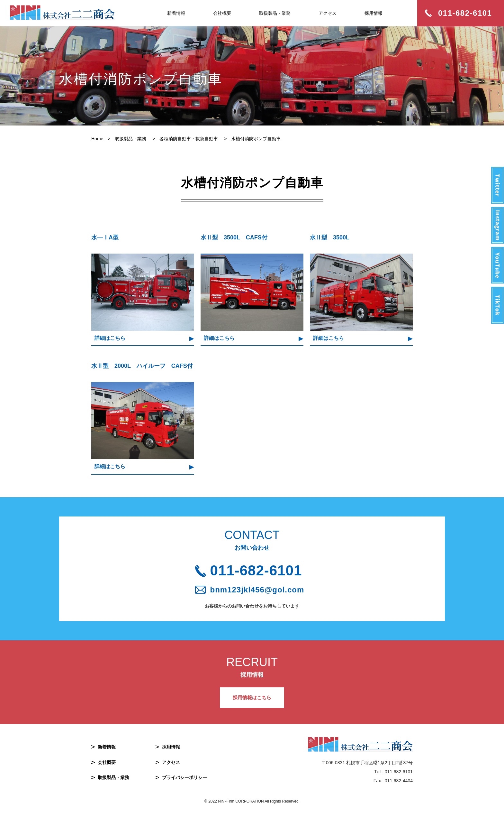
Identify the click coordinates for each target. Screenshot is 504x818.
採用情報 (373, 13)
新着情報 (176, 13)
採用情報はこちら (252, 697)
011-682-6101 (256, 571)
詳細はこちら (110, 338)
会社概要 (222, 13)
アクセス (328, 13)
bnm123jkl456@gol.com (257, 590)
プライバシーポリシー (184, 777)
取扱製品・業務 (275, 13)
